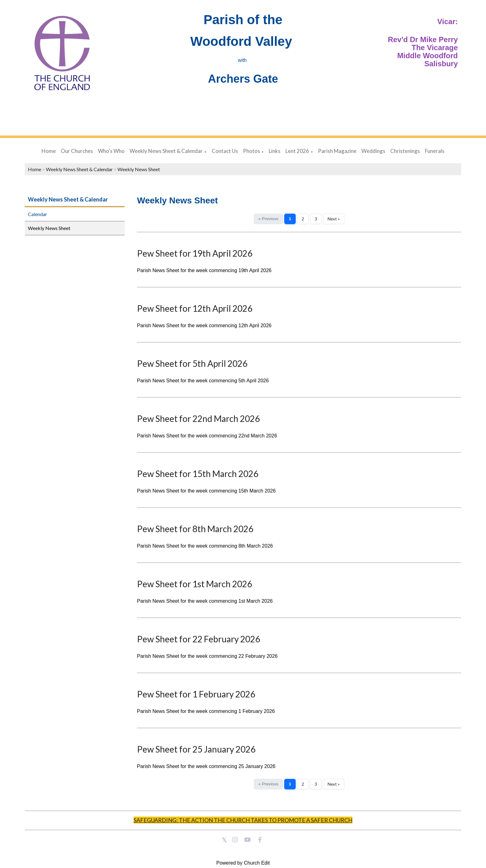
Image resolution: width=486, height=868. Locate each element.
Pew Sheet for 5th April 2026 (192, 363)
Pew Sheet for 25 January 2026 (196, 749)
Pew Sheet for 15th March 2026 (198, 474)
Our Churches (77, 151)
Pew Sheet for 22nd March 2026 (198, 419)
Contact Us (225, 151)
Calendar (38, 214)
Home (49, 151)
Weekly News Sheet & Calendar (166, 151)
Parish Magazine (337, 151)
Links (275, 151)
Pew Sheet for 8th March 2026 (195, 529)
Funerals (435, 151)
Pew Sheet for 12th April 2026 (195, 308)
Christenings (405, 151)
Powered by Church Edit (243, 863)
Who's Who (111, 151)
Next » (334, 219)
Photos (252, 151)
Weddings (373, 151)
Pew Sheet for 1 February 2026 (196, 694)
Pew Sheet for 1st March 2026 (194, 584)
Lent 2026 (297, 151)
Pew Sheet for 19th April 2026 (195, 253)
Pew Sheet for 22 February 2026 (199, 639)
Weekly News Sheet (139, 169)
